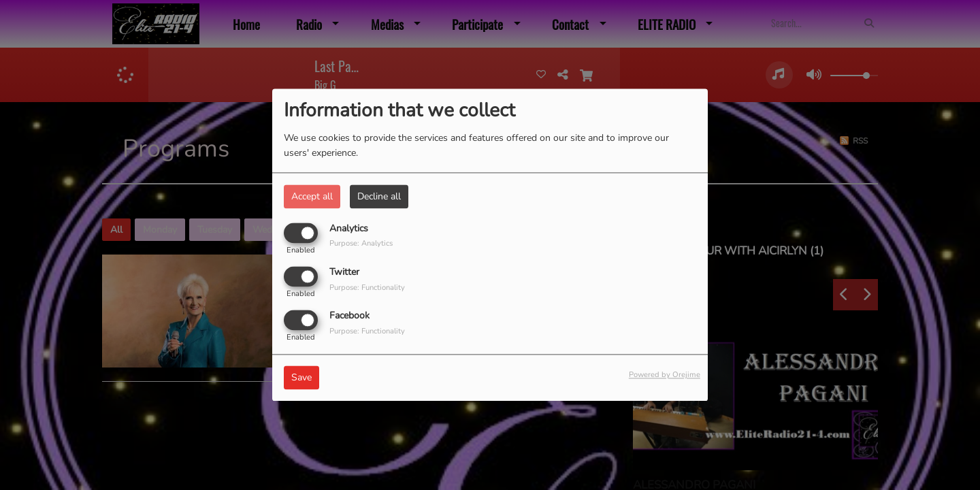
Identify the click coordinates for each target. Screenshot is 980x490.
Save (301, 378)
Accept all (312, 196)
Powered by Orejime (665, 375)
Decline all (379, 196)
